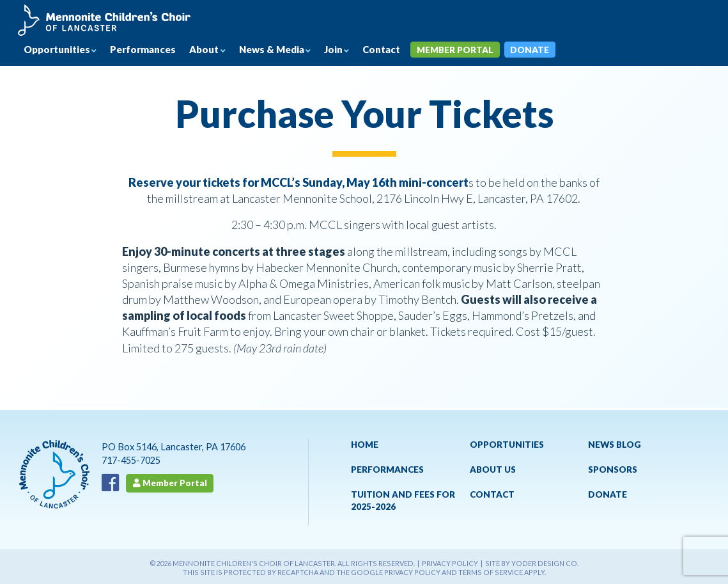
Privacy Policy (450, 565)
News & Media (284, 50)
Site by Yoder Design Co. (532, 565)
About (214, 50)
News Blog (615, 446)
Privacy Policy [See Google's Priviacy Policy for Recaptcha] (412, 574)
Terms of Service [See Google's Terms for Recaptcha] (491, 574)
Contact (398, 51)
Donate (551, 51)
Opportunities (60, 50)
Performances (150, 51)
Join (348, 50)
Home (365, 446)
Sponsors (613, 471)
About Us (493, 471)
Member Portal (475, 51)
